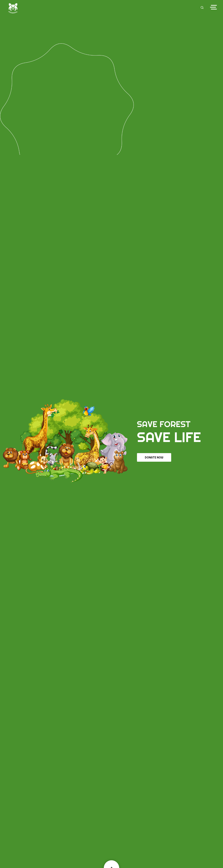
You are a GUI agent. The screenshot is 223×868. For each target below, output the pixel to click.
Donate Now (154, 457)
